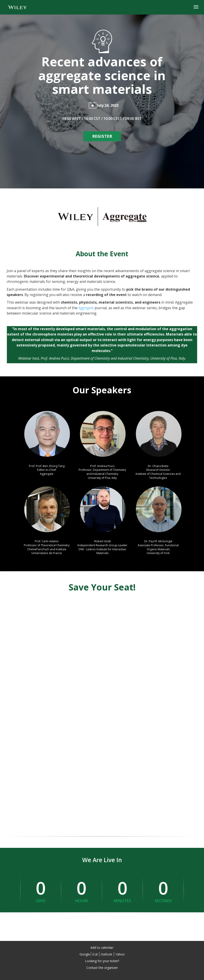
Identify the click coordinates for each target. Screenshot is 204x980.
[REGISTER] (102, 136)
